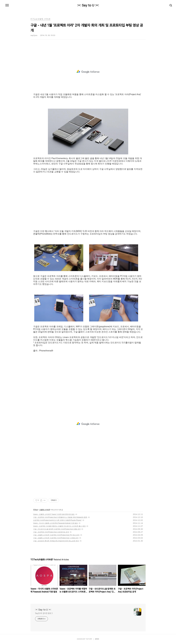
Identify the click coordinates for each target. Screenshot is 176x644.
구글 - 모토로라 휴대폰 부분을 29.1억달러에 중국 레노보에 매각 (56, 541)
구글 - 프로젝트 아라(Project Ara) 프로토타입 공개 (51, 532)
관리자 (97, 639)
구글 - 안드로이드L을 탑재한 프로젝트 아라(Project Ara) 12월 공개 (57, 529)
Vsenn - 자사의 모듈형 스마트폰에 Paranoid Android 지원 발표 (55, 523)
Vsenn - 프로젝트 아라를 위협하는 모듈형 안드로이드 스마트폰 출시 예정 (59, 526)
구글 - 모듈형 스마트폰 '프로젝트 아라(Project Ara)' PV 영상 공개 (56, 535)
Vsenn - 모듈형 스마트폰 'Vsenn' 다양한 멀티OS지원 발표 (54, 514)
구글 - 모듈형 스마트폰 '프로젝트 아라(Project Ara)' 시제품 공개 (56, 538)
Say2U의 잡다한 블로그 (44, 613)
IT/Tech (36, 510)
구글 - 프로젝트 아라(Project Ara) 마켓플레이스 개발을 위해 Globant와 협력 (60, 517)
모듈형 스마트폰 (45, 510)
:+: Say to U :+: (88, 5)
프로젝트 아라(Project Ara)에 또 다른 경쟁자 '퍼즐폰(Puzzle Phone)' (57, 520)
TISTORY (89, 639)
